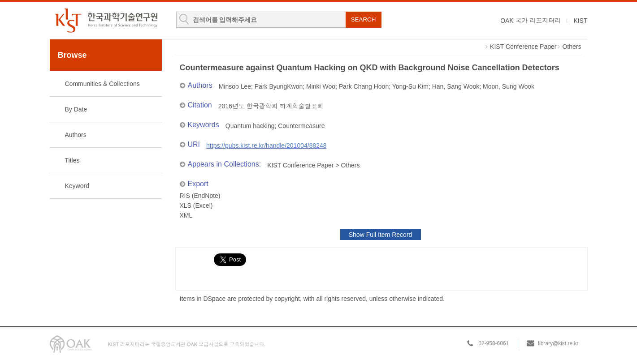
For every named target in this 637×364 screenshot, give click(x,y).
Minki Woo (321, 86)
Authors (76, 135)
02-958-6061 (494, 343)
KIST (580, 21)
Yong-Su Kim (410, 86)
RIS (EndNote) (200, 196)
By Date (76, 109)
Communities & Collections (102, 84)
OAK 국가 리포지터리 (531, 21)
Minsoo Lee (235, 86)
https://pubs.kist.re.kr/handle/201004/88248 (266, 146)
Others (572, 47)
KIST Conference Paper (523, 47)
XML (186, 215)
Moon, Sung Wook (509, 86)
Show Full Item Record (381, 235)
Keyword (77, 186)
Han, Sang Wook (456, 86)
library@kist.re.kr (558, 343)
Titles (72, 160)
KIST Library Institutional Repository (106, 20)
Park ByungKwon (279, 86)
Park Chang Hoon (364, 86)
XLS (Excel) (196, 206)
